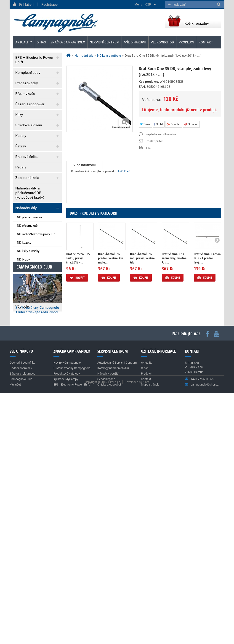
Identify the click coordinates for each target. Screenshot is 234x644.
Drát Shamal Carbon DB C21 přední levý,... (207, 258)
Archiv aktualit (52, 482)
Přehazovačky (27, 83)
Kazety (21, 136)
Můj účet (15, 614)
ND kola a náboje (29, 268)
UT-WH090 (123, 176)
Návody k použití (108, 603)
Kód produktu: (149, 82)
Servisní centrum (105, 42)
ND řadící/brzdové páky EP (36, 234)
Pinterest (191, 124)
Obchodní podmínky (32, 334)
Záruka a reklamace (31, 353)
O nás (41, 42)
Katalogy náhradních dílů (113, 597)
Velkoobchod (162, 42)
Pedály (21, 167)
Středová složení (29, 125)
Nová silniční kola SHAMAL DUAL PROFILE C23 (33, 421)
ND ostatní (24, 276)
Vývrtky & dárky (28, 296)
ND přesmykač (27, 226)
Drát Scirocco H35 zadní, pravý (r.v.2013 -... (78, 258)
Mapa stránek (150, 614)
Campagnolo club (34, 496)
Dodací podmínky (29, 344)
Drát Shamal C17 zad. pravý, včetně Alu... (142, 258)
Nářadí (21, 285)
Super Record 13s (26, 385)
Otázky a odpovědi (109, 614)
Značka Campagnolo (68, 42)
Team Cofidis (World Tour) (32, 453)
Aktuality (26, 370)
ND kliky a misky (28, 251)
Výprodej (22, 306)
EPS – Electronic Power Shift (34, 60)
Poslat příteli (154, 141)
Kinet (146, 633)
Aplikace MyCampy (66, 608)
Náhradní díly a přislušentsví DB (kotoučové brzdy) (30, 193)
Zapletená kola (27, 178)
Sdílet (159, 124)
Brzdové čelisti (27, 157)
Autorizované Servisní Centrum (117, 592)
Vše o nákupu (135, 42)
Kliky (19, 115)
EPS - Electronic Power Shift (72, 614)
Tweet (145, 124)
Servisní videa (106, 608)
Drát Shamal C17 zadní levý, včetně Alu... (174, 258)
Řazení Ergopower (30, 104)
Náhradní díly (26, 208)
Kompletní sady (28, 73)
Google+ (174, 124)
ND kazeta (24, 242)
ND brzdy (23, 259)
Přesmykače (25, 94)
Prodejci (186, 42)
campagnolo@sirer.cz (205, 614)
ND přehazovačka (29, 217)
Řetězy (21, 146)
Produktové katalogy (67, 603)
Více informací (85, 165)
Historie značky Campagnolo (72, 597)
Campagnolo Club (21, 608)
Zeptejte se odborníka (161, 134)
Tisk (148, 148)
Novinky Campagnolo (67, 592)
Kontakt (206, 42)
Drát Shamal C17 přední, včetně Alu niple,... (111, 258)
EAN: (142, 87)
